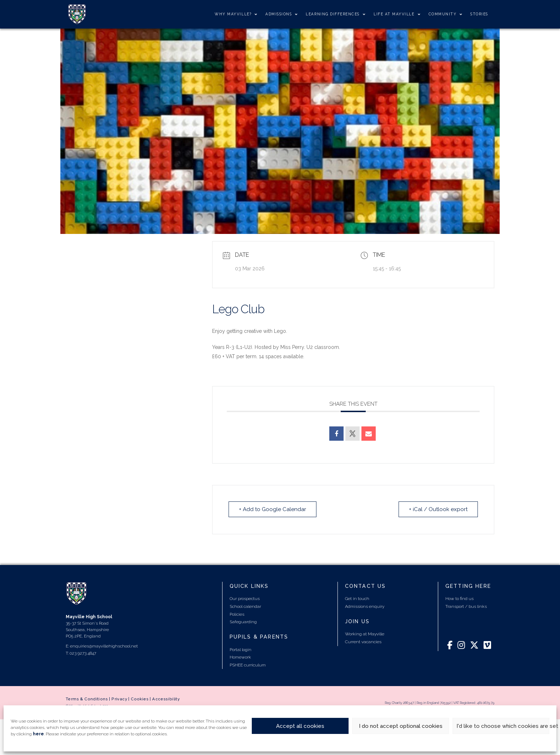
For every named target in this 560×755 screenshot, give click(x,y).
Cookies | (141, 699)
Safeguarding (243, 622)
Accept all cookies (300, 726)
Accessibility (166, 699)
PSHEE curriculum (248, 665)
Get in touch (357, 599)
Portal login (241, 650)
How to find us (459, 599)
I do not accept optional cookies (401, 726)
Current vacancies (363, 642)
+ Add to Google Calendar (272, 509)
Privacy (119, 699)
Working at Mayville (365, 634)
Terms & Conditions (87, 699)
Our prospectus (245, 599)
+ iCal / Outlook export (438, 509)
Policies (237, 614)
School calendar (245, 606)
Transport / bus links (466, 606)
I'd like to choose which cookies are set (503, 726)
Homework (240, 657)
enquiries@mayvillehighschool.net (104, 646)
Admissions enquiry (365, 606)
